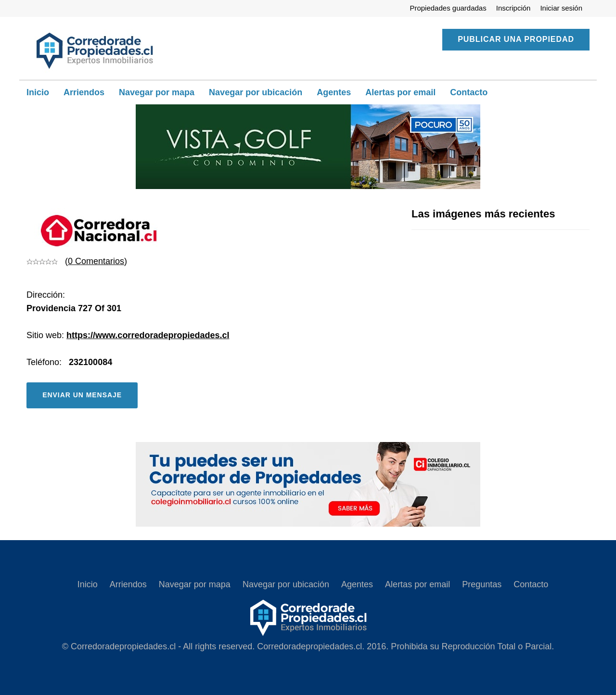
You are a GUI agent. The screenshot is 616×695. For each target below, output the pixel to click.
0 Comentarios (96, 261)
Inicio (38, 92)
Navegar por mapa (157, 92)
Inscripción (513, 8)
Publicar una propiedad (516, 39)
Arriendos (84, 92)
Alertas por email (400, 92)
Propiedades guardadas (448, 8)
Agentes (334, 92)
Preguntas (482, 584)
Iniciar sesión (561, 8)
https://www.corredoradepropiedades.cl (148, 335)
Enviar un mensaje (82, 395)
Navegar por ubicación (256, 92)
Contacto (469, 92)
